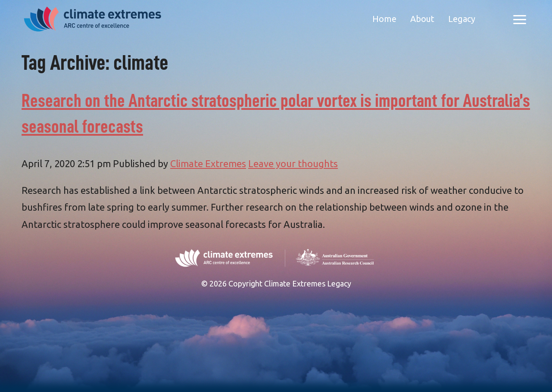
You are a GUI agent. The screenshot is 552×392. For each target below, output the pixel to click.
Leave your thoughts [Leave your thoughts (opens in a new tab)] (293, 163)
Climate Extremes (208, 163)
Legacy (462, 19)
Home (384, 19)
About (422, 19)
